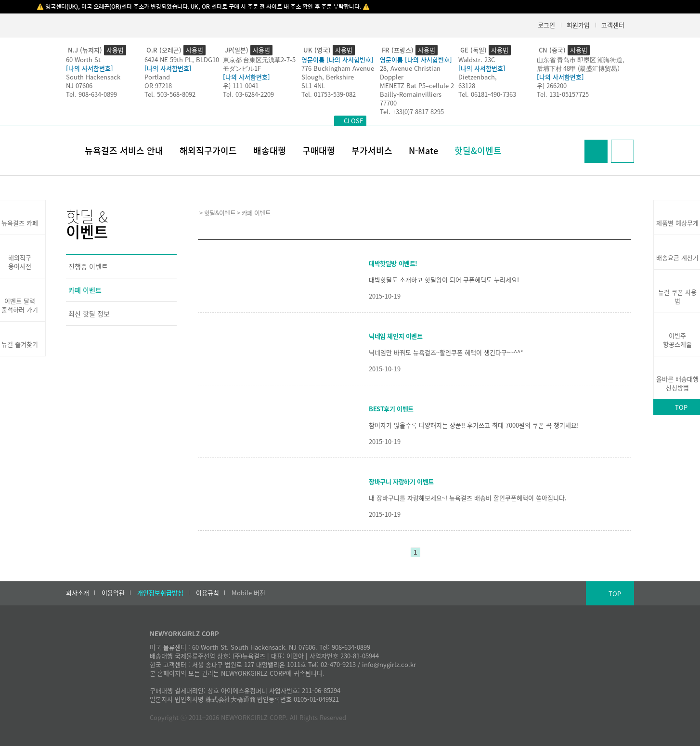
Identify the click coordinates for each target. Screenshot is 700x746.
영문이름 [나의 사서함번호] (337, 59)
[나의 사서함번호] (90, 68)
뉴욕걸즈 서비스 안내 (124, 151)
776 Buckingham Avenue (338, 68)
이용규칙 (207, 593)
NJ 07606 (79, 85)
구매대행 (319, 151)
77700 (388, 103)
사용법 (115, 50)
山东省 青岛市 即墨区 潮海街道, (581, 59)
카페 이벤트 (85, 290)
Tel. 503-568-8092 (170, 94)
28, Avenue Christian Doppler (410, 72)
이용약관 (113, 593)
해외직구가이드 (208, 151)
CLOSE (354, 121)
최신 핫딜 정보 (89, 314)
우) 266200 (552, 85)
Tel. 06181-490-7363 (487, 94)
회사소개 (78, 593)
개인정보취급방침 (160, 593)
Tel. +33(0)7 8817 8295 (412, 111)
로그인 (546, 25)
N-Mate (423, 151)
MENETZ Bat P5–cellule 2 (417, 85)
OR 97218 (158, 85)
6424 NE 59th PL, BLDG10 (182, 59)
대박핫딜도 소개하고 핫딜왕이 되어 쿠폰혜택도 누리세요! (444, 280)
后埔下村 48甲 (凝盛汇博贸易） (580, 68)
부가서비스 (372, 151)
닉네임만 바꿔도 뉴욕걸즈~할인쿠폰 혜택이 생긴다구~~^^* (446, 352)
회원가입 (578, 25)
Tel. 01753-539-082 (329, 94)
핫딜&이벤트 (478, 151)
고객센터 (613, 25)
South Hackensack (93, 77)
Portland (157, 77)
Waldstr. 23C (477, 59)
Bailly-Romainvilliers (411, 94)
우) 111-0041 (241, 85)
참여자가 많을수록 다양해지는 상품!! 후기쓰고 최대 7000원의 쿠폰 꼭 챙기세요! (474, 425)
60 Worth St (83, 59)
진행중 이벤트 (88, 266)
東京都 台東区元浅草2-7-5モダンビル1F (259, 64)
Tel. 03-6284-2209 (248, 94)
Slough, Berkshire (328, 77)
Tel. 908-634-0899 (91, 94)
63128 (467, 85)
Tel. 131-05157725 (563, 94)
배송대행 (270, 151)
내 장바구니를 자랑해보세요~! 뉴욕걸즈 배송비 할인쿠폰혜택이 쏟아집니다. (468, 498)
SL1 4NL (313, 85)
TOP (615, 594)
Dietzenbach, (478, 77)
